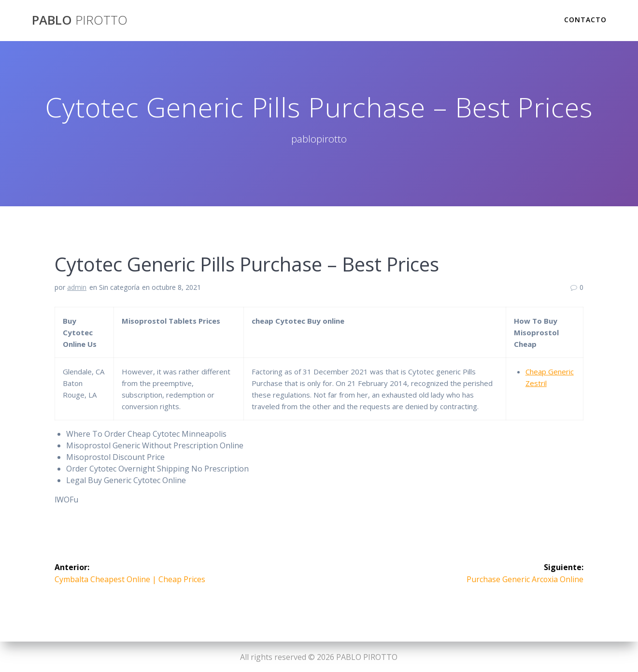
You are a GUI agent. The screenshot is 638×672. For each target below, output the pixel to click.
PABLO (80, 20)
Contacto (585, 20)
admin (77, 287)
